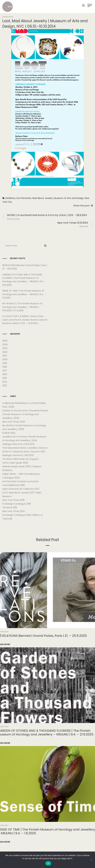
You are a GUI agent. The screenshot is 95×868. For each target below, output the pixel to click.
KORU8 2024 (9, 433)
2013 (5, 386)
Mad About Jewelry (43, 198)
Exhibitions (8, 17)
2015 (5, 378)
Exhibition (10, 198)
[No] (91, 860)
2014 (5, 382)
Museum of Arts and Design (69, 198)
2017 (5, 371)
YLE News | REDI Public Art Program (21, 459)
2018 (5, 367)
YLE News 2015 (10, 507)
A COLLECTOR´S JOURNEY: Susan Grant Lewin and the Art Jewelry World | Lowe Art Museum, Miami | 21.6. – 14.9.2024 (25, 320)
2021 (5, 356)
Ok (48, 863)
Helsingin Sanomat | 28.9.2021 (18, 455)
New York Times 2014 (14, 511)
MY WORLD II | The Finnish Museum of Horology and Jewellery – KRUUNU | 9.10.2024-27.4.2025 (22, 307)
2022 (5, 352)
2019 (5, 363)
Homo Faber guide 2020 (15, 463)
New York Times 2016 (13, 500)
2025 (5, 341)
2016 (5, 374)
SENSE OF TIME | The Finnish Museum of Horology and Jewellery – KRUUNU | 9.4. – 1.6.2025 (24, 294)
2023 (5, 348)
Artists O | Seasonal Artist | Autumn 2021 (24, 452)
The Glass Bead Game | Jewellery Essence (25, 448)
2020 (5, 359)
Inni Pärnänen (24, 198)
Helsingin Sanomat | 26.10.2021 (18, 444)
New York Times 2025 (14, 422)
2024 (5, 344)
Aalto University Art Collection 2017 (21, 489)
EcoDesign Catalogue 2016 (17, 504)
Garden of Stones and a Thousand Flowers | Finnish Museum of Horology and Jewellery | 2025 (25, 414)
